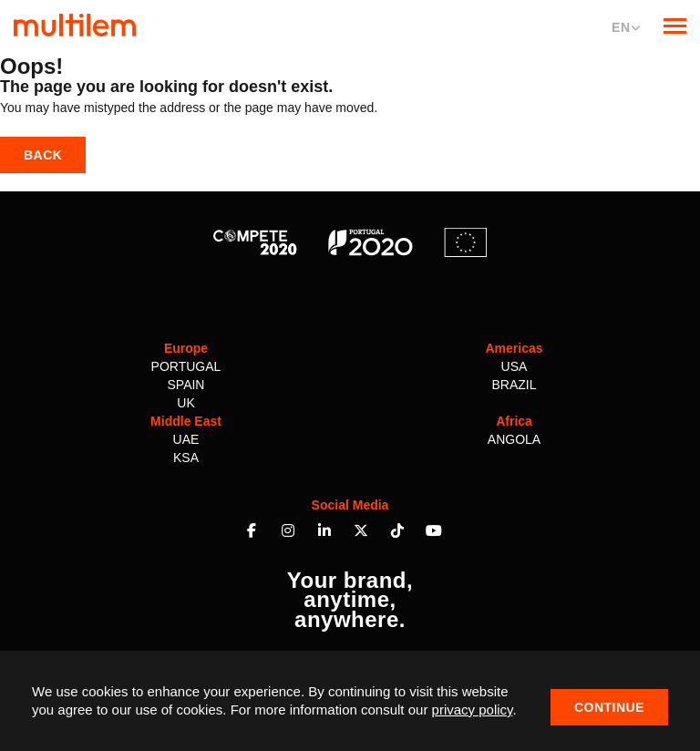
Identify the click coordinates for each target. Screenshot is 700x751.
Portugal (186, 366)
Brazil (514, 385)
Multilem (75, 25)
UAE (186, 439)
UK (185, 403)
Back (43, 155)
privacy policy (473, 710)
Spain (186, 385)
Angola (514, 439)
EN (626, 27)
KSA (186, 458)
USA (515, 366)
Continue (609, 707)
